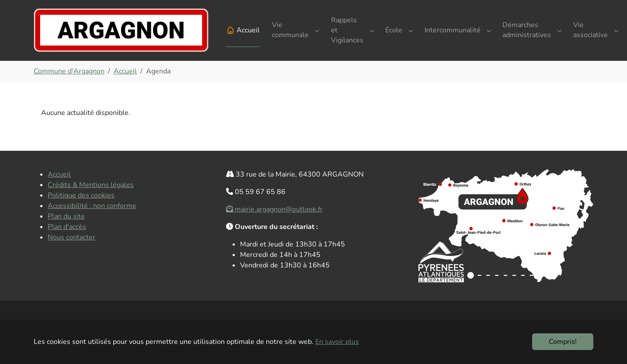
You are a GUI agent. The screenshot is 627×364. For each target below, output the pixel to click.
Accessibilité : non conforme (92, 220)
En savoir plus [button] (337, 342)
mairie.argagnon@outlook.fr (279, 223)
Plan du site (66, 230)
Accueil (59, 188)
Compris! (563, 342)
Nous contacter (71, 251)
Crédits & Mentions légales (91, 199)
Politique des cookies (81, 209)
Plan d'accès (67, 241)
